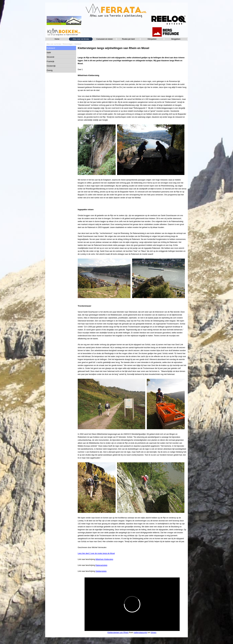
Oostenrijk (51, 66)
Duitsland (78, 44)
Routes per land (128, 39)
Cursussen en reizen (104, 39)
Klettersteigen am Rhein (118, 632)
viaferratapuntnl (140, 632)
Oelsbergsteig (101, 571)
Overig (50, 70)
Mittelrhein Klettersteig (104, 559)
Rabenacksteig (101, 565)
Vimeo (154, 632)
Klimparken (152, 39)
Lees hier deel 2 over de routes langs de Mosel (96, 553)
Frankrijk (50, 61)
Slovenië (50, 57)
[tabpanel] (132, 311)
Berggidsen (176, 39)
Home (57, 39)
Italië (49, 53)
